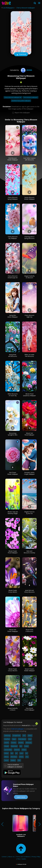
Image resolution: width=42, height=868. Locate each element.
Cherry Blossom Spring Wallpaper (13, 198)
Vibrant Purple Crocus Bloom (13, 591)
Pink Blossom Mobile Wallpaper (13, 159)
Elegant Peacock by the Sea (29, 513)
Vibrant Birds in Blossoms (29, 630)
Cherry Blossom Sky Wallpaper (13, 238)
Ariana (26, 70)
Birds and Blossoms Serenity (29, 552)
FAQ (19, 859)
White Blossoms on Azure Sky (13, 395)
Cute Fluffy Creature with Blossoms (29, 159)
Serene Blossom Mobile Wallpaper (29, 198)
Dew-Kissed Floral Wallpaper (29, 709)
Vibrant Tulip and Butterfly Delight (13, 513)
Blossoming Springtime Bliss (13, 434)
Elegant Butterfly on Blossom (29, 277)
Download (21, 54)
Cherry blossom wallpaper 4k (13, 97)
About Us (11, 857)
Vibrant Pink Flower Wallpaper (13, 630)
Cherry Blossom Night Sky (29, 316)
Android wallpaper (18, 729)
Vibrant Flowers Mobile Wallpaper (29, 670)
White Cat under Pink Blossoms (29, 355)
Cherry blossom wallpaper (26, 8)
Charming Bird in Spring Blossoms (29, 238)
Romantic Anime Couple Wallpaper (29, 473)
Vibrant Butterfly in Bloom (13, 709)
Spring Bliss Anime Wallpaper (13, 316)
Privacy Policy (36, 857)
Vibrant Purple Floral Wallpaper (13, 552)
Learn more (21, 797)
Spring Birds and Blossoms (13, 355)
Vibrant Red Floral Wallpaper (29, 434)
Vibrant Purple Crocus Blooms (13, 670)
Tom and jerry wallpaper (31, 97)
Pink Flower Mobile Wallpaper (13, 473)
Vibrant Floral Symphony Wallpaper (29, 395)
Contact (4, 857)
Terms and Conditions (23, 857)
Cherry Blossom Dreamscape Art (13, 277)
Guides (24, 859)
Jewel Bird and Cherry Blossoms (29, 591)
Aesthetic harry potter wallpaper (21, 101)
